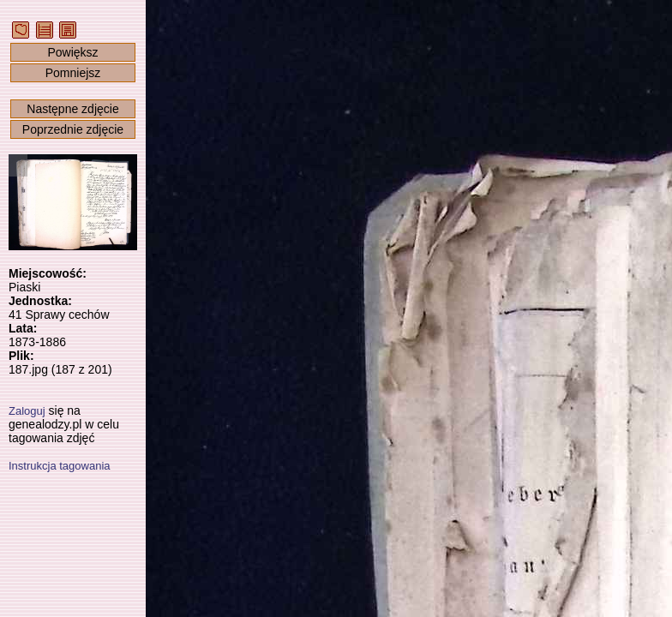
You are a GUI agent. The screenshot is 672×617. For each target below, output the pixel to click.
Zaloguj (27, 411)
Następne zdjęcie (72, 109)
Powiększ (72, 52)
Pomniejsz (73, 73)
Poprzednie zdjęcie (73, 129)
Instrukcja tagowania (60, 466)
